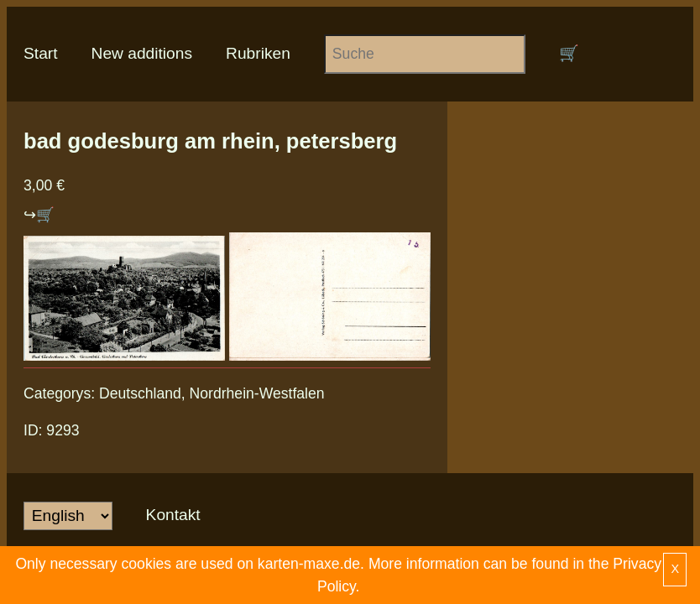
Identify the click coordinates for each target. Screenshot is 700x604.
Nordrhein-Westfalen (257, 393)
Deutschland (140, 393)
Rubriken (258, 53)
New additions (142, 53)
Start (41, 53)
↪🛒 (39, 215)
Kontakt (173, 515)
